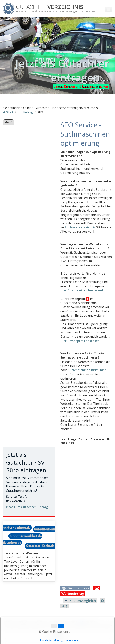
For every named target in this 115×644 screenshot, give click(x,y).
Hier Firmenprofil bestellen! (80, 341)
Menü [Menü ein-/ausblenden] (8, 122)
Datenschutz (58, 622)
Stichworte (24, 622)
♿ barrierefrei (89, 622)
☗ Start (8, 112)
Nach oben (58, 636)
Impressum (41, 622)
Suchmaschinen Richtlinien (87, 370)
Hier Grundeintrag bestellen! (82, 290)
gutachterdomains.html (29, 551)
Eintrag (73, 622)
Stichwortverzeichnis (80, 227)
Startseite (9, 622)
